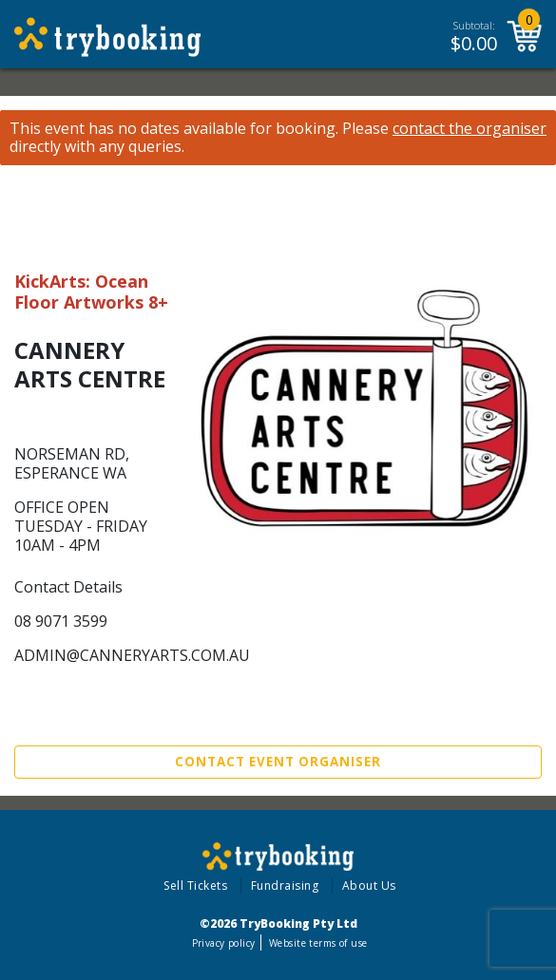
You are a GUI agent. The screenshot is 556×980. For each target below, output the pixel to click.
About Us (369, 886)
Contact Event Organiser (278, 762)
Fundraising (285, 886)
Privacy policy (224, 943)
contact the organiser (470, 129)
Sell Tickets (195, 886)
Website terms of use (318, 943)
